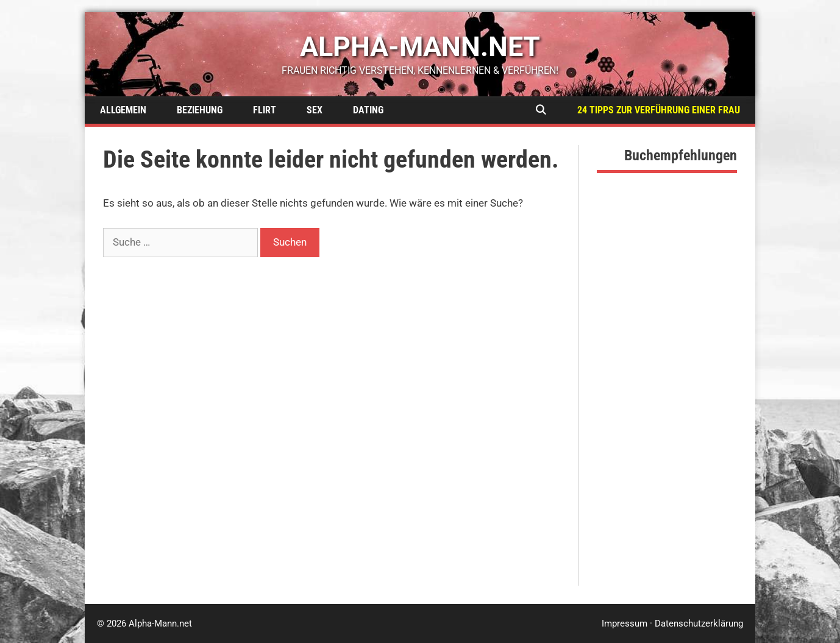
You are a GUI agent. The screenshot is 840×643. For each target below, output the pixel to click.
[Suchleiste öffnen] (540, 110)
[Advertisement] (667, 403)
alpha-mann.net (420, 47)
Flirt (265, 110)
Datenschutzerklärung (699, 623)
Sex (315, 110)
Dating (368, 110)
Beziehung (200, 110)
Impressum (625, 623)
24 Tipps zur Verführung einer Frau (659, 110)
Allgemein (123, 110)
